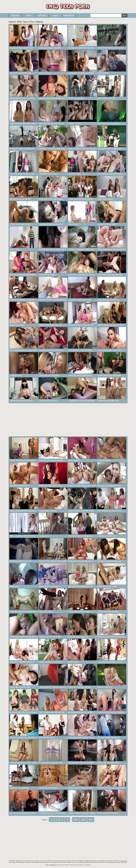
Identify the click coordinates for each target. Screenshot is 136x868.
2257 (63, 865)
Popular (29, 16)
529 (76, 820)
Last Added (42, 16)
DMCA (67, 865)
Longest (55, 16)
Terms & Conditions (85, 865)
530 (83, 820)
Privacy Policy (74, 865)
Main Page (15, 16)
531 (91, 820)
